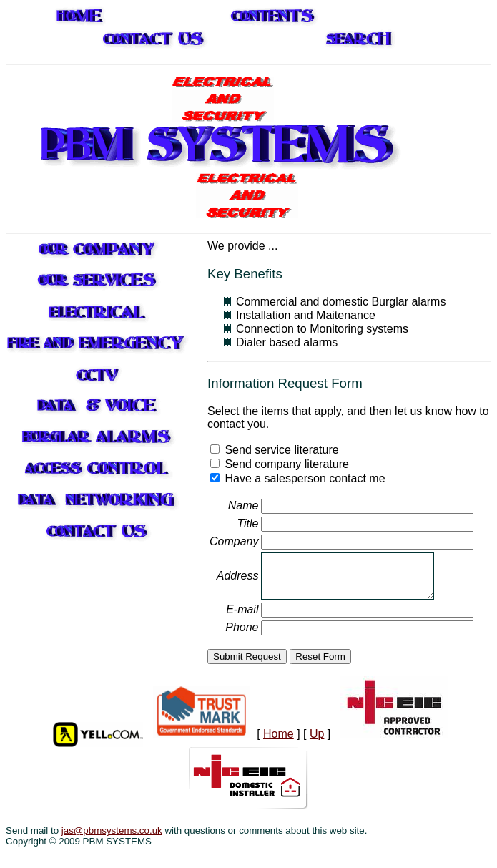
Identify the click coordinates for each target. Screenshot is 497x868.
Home (279, 734)
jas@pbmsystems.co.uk (112, 830)
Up (317, 734)
